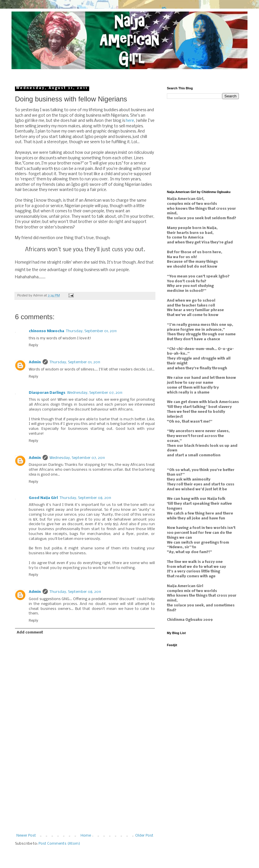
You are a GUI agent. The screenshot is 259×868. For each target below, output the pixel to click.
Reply (34, 345)
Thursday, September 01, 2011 (91, 331)
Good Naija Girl (43, 498)
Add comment (30, 632)
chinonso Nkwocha (46, 331)
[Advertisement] (85, 798)
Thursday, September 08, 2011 (85, 498)
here (130, 121)
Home (86, 836)
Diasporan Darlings (47, 393)
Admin (35, 362)
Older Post (144, 836)
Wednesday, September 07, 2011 (95, 393)
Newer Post (26, 836)
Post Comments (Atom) (59, 844)
